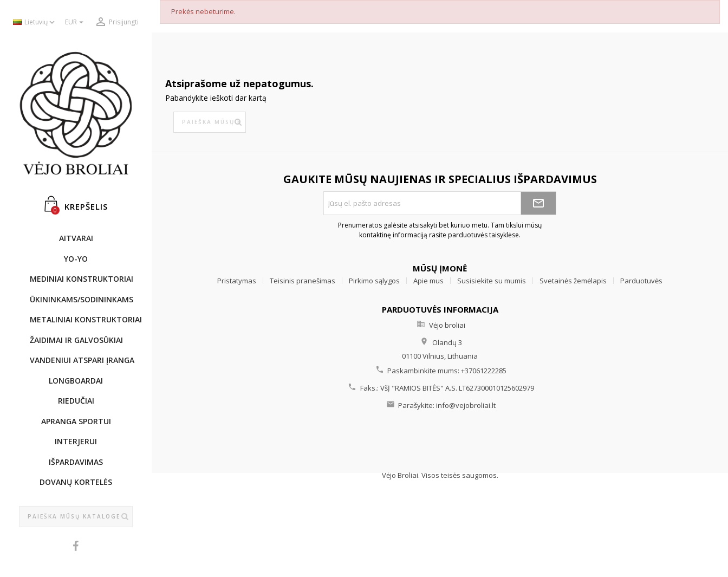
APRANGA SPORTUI (76, 421)
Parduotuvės (641, 281)
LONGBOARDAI (76, 381)
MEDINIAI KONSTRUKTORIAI (81, 279)
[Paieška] (76, 517)
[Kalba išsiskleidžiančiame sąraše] (35, 22)
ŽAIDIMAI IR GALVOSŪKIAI (76, 340)
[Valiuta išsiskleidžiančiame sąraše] (76, 22)
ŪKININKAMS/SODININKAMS (81, 299)
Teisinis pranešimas (303, 281)
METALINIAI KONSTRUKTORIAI (81, 319)
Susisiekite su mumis (492, 281)
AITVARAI (76, 238)
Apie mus (428, 281)
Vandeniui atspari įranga (81, 360)
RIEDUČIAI (76, 401)
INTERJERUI (76, 441)
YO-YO (76, 259)
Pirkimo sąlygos (374, 281)
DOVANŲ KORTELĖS (76, 482)
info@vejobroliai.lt (466, 405)
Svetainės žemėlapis (573, 281)
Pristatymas (237, 281)
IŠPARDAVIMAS (76, 462)
